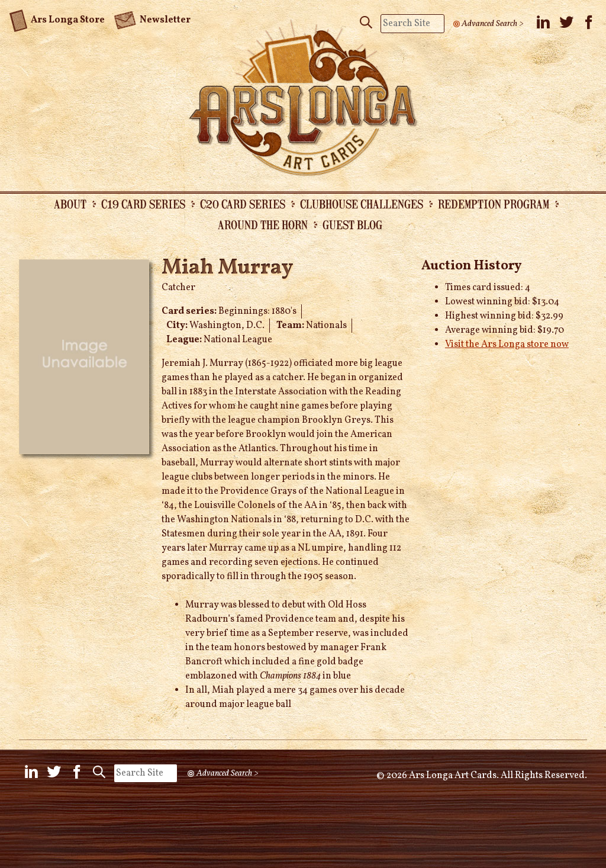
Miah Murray (228, 268)
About (70, 204)
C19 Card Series (143, 204)
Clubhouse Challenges (362, 204)
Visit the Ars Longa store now (507, 345)
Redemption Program (494, 204)
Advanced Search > (493, 24)
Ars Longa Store (57, 18)
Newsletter (152, 19)
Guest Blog (352, 224)
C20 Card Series (243, 204)
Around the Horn (263, 224)
